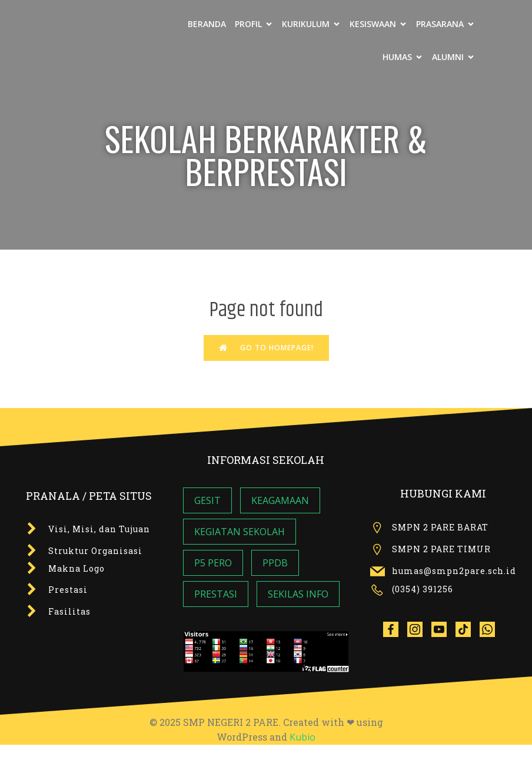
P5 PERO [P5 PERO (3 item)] (213, 563)
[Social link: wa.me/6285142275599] (492, 629)
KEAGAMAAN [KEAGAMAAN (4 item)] (280, 500)
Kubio (302, 737)
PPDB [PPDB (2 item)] (275, 563)
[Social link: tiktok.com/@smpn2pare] (468, 629)
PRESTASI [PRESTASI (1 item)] (216, 594)
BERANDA (207, 24)
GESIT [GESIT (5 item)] (207, 500)
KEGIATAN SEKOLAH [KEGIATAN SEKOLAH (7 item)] (240, 532)
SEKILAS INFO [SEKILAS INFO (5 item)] (298, 594)
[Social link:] (395, 629)
